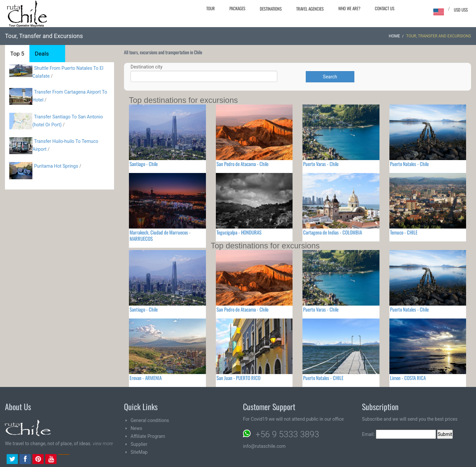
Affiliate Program (148, 436)
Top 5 (17, 54)
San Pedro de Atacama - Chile (242, 164)
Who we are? (349, 8)
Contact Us (385, 8)
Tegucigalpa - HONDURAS (239, 232)
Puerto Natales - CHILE (323, 378)
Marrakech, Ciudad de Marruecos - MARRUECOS (160, 235)
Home (394, 36)
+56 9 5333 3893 (287, 434)
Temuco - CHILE (404, 232)
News (136, 428)
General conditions (150, 420)
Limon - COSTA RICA (408, 378)
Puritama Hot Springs (56, 166)
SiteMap (139, 452)
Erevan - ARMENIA (146, 378)
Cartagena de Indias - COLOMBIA (333, 232)
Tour (211, 8)
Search (330, 77)
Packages (237, 8)
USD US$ (461, 10)
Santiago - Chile (144, 164)
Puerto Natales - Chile (409, 164)
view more (103, 444)
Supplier (139, 444)
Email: (399, 434)
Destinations (271, 9)
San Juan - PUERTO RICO (238, 378)
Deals (42, 54)
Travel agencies (310, 9)
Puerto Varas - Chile (321, 164)
